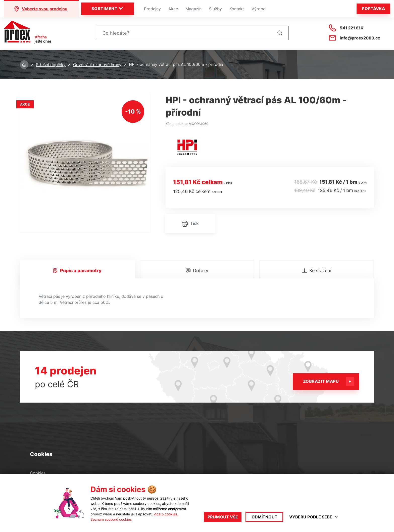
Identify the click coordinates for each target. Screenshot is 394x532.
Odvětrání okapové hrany (97, 65)
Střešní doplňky (51, 65)
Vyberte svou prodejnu (41, 9)
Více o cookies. (166, 514)
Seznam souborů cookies (111, 519)
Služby (215, 9)
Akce (173, 9)
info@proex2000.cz (355, 39)
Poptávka (373, 9)
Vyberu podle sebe (314, 517)
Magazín (193, 9)
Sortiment (108, 9)
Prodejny (152, 9)
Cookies (38, 473)
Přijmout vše (223, 517)
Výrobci (259, 9)
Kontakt (237, 9)
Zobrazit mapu (327, 381)
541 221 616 (346, 29)
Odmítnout (264, 517)
